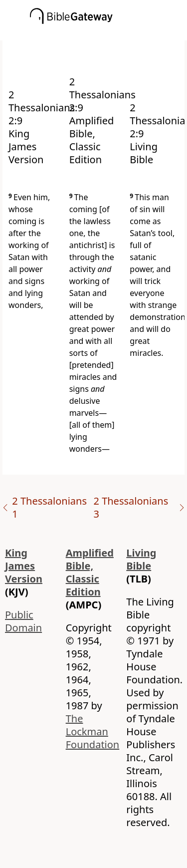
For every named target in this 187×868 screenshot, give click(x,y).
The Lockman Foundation (93, 731)
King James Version (24, 566)
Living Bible (141, 559)
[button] (108, 33)
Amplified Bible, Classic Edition (90, 572)
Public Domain (23, 621)
